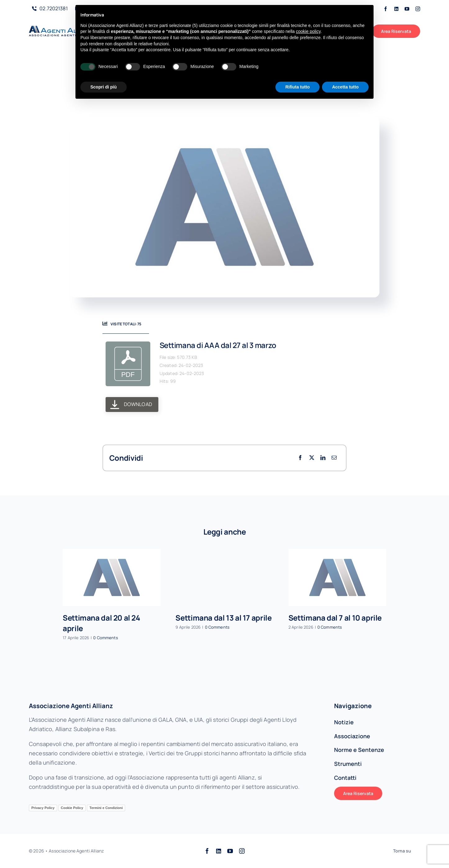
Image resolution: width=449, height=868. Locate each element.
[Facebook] (300, 458)
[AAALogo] (62, 29)
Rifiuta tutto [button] (298, 87)
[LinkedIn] (323, 458)
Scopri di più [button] (104, 87)
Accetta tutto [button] (345, 87)
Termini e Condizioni (106, 808)
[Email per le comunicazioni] (334, 458)
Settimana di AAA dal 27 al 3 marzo (218, 345)
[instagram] (418, 9)
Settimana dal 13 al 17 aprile (223, 618)
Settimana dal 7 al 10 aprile (335, 618)
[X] (312, 458)
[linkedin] (396, 9)
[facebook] (386, 9)
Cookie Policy (72, 808)
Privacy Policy (43, 808)
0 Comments (105, 638)
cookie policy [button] (308, 31)
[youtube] (407, 9)
